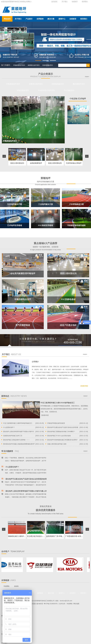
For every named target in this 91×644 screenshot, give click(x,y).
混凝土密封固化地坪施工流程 (57, 444)
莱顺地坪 (45, 181)
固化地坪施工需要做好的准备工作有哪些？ (61, 432)
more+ (87, 77)
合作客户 (13, 551)
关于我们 (65, 2)
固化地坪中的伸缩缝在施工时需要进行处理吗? (62, 440)
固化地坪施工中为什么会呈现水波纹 (59, 436)
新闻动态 (14, 396)
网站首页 (7, 19)
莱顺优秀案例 (45, 510)
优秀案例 (40, 19)
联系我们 (85, 2)
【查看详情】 (84, 386)
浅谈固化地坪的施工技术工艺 (13, 436)
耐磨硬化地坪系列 (34, 65)
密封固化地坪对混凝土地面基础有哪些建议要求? (19, 444)
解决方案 (51, 19)
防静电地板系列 (48, 65)
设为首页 (54, 2)
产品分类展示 (45, 75)
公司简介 (35, 362)
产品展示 (29, 19)
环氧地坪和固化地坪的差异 (56, 423)
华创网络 (6, 586)
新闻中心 (62, 19)
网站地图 (76, 604)
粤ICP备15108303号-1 (51, 604)
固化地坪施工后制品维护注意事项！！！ (16, 440)
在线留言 (75, 2)
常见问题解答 (10, 451)
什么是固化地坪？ (9, 427)
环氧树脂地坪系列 (19, 65)
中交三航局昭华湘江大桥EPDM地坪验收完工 (58, 403)
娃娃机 (16, 586)
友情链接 (9, 580)
